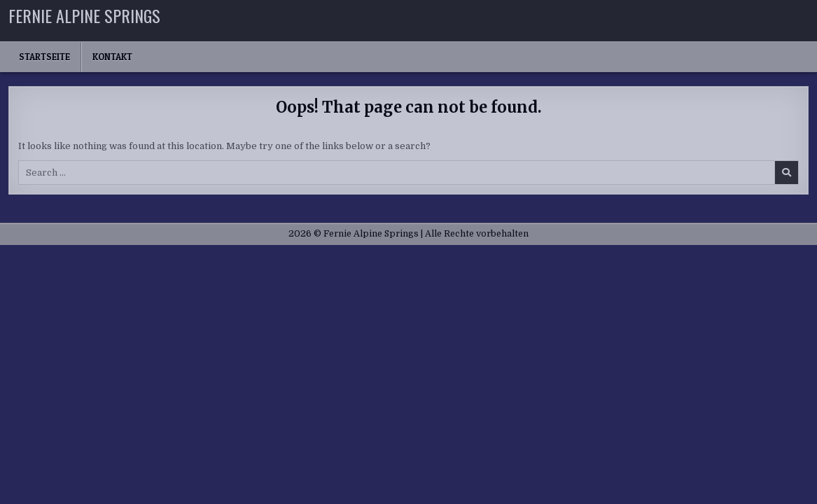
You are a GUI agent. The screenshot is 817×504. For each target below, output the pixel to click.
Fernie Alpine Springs (84, 15)
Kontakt (112, 57)
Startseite (44, 57)
